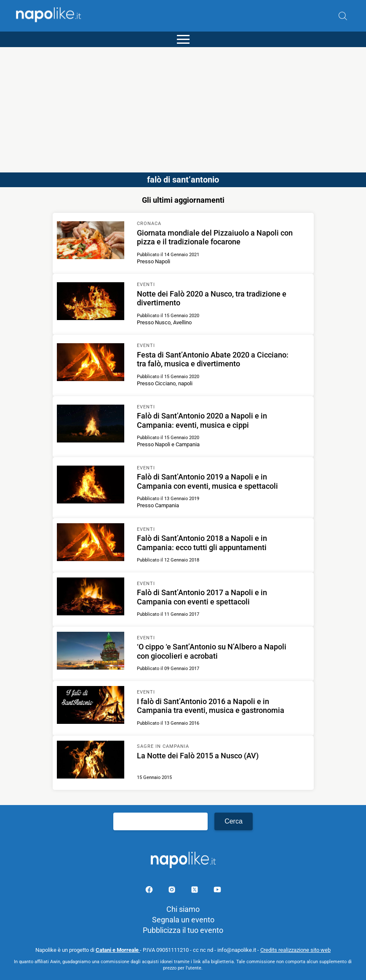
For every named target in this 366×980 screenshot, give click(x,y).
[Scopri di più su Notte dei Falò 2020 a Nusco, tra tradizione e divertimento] (91, 302)
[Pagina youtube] (217, 891)
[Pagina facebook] (150, 891)
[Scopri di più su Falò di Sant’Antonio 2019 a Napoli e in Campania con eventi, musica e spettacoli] (91, 486)
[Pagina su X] (195, 891)
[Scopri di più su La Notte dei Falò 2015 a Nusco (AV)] (91, 761)
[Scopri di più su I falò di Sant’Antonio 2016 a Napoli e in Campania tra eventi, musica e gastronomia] (91, 706)
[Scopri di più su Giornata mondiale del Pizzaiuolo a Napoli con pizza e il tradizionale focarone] (91, 241)
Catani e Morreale (118, 950)
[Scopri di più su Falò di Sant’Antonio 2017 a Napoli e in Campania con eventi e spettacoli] (91, 598)
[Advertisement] (183, 106)
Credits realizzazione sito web (295, 950)
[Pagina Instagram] (173, 891)
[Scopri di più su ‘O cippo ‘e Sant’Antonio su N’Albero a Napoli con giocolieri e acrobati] (91, 652)
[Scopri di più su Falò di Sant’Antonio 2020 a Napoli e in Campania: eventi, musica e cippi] (91, 425)
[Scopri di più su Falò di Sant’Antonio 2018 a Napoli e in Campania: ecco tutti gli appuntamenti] (91, 543)
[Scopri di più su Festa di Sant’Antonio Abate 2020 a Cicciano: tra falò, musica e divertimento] (91, 363)
